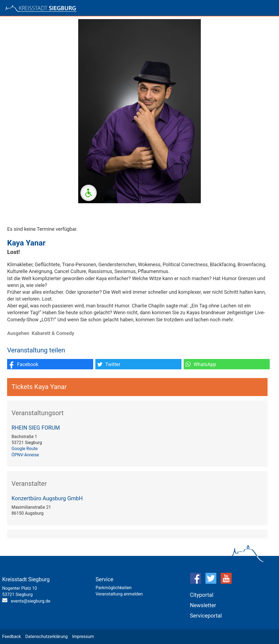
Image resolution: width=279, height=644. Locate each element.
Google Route (25, 449)
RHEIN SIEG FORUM (36, 428)
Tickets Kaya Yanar (39, 387)
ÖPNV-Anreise (25, 455)
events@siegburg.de (31, 601)
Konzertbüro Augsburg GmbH (47, 498)
